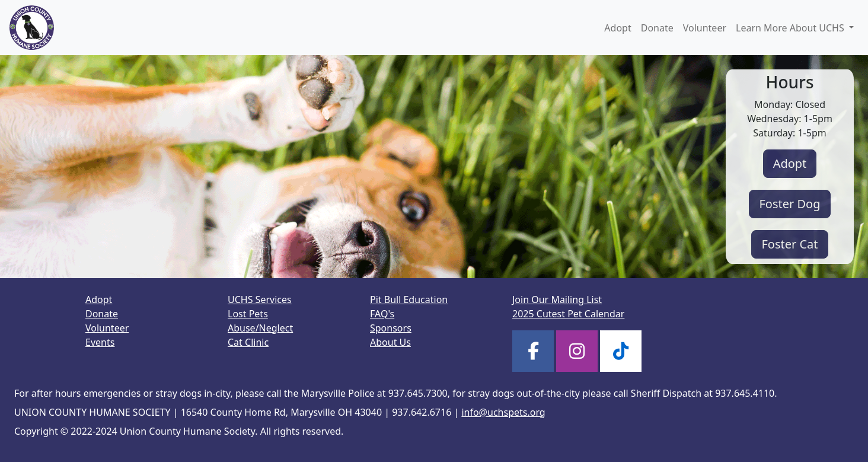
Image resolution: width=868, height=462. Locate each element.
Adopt (618, 28)
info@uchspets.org (503, 412)
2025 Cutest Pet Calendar (568, 314)
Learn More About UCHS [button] (791, 28)
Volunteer (705, 28)
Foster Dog (789, 204)
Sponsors (391, 328)
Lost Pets (248, 314)
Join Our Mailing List (557, 299)
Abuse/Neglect (260, 328)
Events (100, 342)
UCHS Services (260, 299)
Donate (657, 28)
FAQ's (382, 314)
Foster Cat (789, 244)
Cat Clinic (248, 342)
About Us (390, 342)
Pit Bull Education (409, 299)
